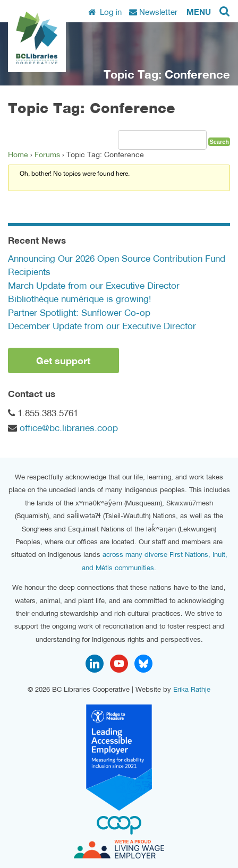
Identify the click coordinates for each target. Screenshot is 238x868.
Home (18, 154)
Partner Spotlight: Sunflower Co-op (79, 313)
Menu (199, 12)
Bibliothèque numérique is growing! (79, 299)
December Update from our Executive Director (102, 326)
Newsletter (153, 12)
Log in (105, 12)
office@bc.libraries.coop (69, 428)
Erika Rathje (192, 689)
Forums (47, 154)
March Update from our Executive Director (94, 286)
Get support (63, 360)
